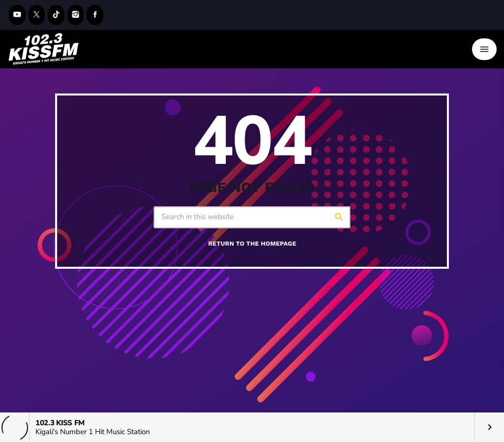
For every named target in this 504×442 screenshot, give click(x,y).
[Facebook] (95, 15)
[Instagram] (76, 15)
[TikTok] (56, 15)
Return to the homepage (252, 244)
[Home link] (44, 49)
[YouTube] (17, 15)
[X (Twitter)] (37, 15)
